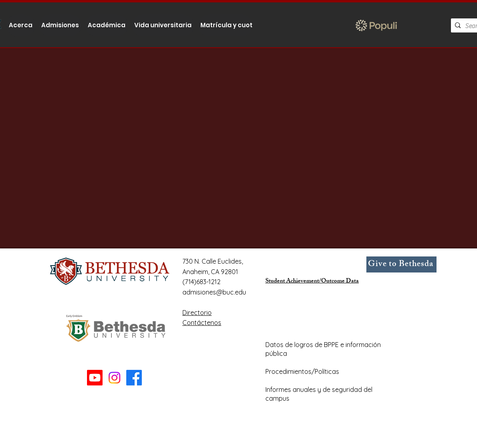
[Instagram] (114, 378)
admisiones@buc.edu (214, 292)
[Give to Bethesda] (401, 264)
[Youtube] (95, 378)
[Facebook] (134, 378)
